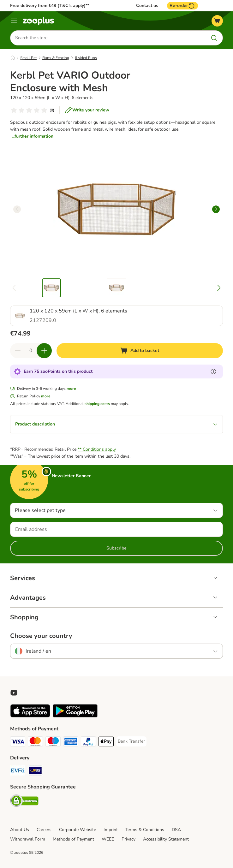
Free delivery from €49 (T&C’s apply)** (50, 6)
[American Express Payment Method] (71, 743)
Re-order (182, 6)
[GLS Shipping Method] (35, 772)
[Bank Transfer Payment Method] (131, 741)
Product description (116, 424)
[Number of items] (31, 351)
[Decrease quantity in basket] (18, 351)
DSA (176, 830)
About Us (20, 830)
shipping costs (97, 404)
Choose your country (41, 636)
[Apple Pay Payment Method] (106, 743)
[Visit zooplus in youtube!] (14, 693)
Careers (44, 830)
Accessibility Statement (166, 839)
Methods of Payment (73, 839)
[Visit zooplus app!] (30, 716)
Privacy (128, 839)
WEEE (108, 839)
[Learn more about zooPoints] (213, 372)
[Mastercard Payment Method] (35, 743)
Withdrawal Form (28, 839)
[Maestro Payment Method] (53, 743)
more (71, 389)
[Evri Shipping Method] (18, 772)
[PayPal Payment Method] (88, 743)
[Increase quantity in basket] (44, 351)
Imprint (111, 830)
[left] (17, 209)
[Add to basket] (140, 351)
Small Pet (28, 58)
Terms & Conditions (145, 830)
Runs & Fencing (56, 58)
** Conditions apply (97, 449)
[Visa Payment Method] (18, 743)
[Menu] (14, 21)
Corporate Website (78, 830)
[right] (216, 209)
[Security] (24, 802)
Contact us (147, 6)
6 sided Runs (86, 58)
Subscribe (116, 548)
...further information (33, 136)
